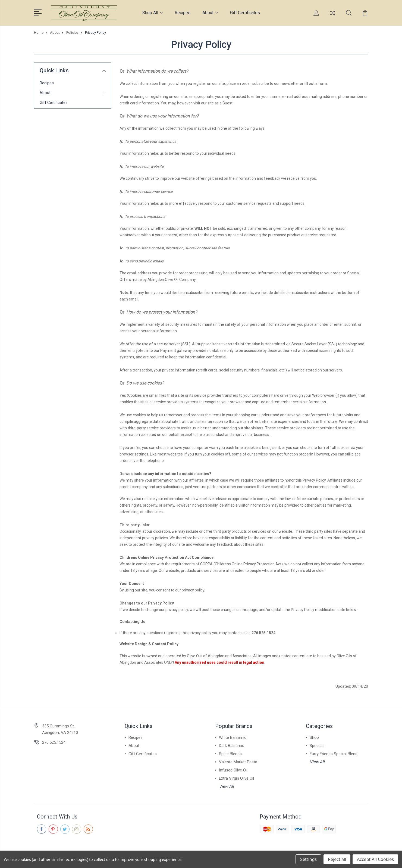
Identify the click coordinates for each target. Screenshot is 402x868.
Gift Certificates (245, 12)
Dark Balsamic (232, 745)
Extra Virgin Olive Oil (236, 777)
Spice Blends (230, 753)
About (210, 12)
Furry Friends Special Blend (334, 753)
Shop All (153, 12)
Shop (314, 736)
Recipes (183, 12)
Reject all (337, 859)
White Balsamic (233, 736)
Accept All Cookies (375, 859)
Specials (317, 745)
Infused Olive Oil (233, 769)
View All (226, 785)
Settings (308, 859)
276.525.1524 (54, 741)
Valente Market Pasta (238, 761)
